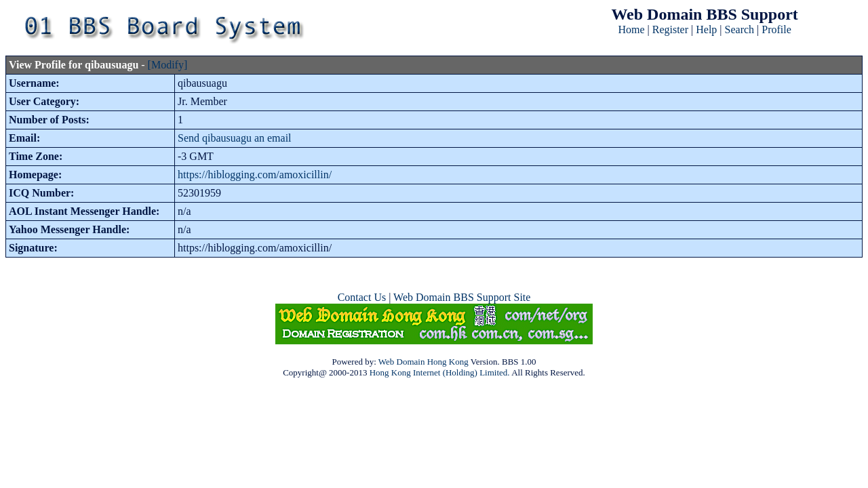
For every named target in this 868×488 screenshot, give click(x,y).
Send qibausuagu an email (235, 138)
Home (631, 29)
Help (706, 29)
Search (740, 29)
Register (670, 29)
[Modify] (168, 65)
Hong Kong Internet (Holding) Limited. (440, 372)
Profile (776, 29)
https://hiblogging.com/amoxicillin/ (255, 175)
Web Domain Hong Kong (423, 362)
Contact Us (362, 297)
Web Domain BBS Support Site (462, 297)
